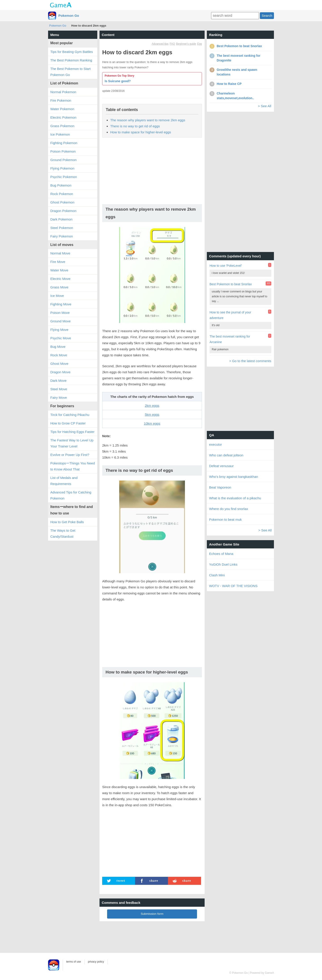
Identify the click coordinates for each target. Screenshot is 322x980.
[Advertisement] (152, 172)
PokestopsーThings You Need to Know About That (73, 466)
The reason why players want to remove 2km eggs (148, 120)
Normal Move (60, 253)
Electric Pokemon (63, 117)
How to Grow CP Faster (68, 423)
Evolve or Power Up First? (70, 455)
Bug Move (58, 347)
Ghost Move (59, 364)
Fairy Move (59, 398)
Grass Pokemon (62, 126)
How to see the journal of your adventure (230, 315)
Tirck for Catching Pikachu (70, 415)
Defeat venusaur (221, 466)
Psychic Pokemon (64, 177)
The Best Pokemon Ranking (71, 60)
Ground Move (60, 321)
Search (267, 16)
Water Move (59, 270)
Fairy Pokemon (62, 236)
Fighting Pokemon (64, 143)
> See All (265, 106)
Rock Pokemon (62, 194)
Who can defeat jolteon (226, 455)
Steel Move (59, 389)
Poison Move (60, 313)
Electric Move (60, 279)
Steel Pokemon (62, 228)
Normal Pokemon (63, 92)
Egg (200, 44)
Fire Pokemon (61, 100)
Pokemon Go (69, 16)
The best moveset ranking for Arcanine (230, 339)
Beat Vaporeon (220, 487)
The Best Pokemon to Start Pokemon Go (70, 72)
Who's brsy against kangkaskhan (234, 477)
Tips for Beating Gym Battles (72, 52)
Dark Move (58, 381)
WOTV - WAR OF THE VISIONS (233, 586)
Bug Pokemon (61, 185)
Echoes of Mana (221, 554)
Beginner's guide (186, 44)
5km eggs (152, 414)
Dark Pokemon (61, 219)
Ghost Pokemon (62, 202)
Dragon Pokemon (63, 211)
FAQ (172, 44)
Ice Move (57, 296)
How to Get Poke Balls (67, 522)
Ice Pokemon (60, 134)
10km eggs (152, 423)
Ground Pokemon (64, 160)
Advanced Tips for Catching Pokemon (71, 495)
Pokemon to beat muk (225, 519)
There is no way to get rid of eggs (135, 126)
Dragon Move (60, 372)
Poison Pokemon (63, 151)
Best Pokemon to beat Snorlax (231, 284)
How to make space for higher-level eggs (141, 132)
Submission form (152, 914)
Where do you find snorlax (229, 509)
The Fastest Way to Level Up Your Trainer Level (72, 443)
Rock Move (59, 355)
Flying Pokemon (62, 168)
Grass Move (59, 287)
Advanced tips (160, 44)
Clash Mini (217, 575)
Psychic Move (61, 338)
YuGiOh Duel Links (223, 564)
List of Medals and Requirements (64, 481)
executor (216, 444)
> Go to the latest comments (250, 361)
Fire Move (58, 262)
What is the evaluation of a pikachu (235, 498)
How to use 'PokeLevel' (226, 266)
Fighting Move (61, 304)
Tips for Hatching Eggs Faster (72, 432)
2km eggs (152, 406)
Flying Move (59, 330)
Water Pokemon (62, 109)
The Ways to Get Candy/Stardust (63, 533)
